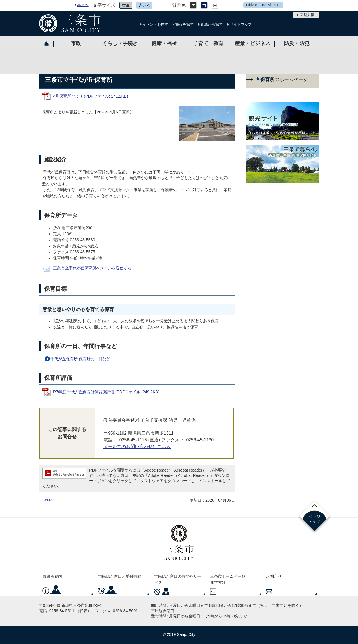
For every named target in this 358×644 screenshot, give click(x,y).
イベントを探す (155, 24)
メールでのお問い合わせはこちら (137, 447)
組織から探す (212, 24)
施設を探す (184, 24)
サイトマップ (241, 24)
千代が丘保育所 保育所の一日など (80, 359)
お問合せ (274, 576)
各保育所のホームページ (282, 80)
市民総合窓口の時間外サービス (178, 579)
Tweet (47, 500)
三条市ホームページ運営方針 (228, 579)
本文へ (83, 5)
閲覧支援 (307, 15)
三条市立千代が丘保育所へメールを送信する (92, 268)
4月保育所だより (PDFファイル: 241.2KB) (91, 96)
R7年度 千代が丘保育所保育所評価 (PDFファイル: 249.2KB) (106, 392)
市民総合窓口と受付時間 (120, 576)
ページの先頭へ (315, 517)
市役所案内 (52, 576)
